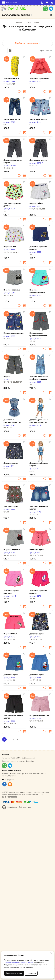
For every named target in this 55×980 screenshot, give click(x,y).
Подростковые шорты (13, 333)
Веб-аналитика (25, 807)
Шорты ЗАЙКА (36, 203)
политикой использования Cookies (19, 963)
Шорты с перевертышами (37, 291)
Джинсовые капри (12, 119)
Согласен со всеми (14, 973)
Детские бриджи (11, 79)
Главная (18, 23)
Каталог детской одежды (16, 15)
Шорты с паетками (12, 290)
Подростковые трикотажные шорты (39, 334)
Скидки (28, 23)
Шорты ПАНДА (10, 634)
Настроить (31, 973)
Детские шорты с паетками (11, 592)
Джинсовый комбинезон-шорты (12, 421)
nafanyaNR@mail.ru (26, 761)
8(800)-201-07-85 (17, 758)
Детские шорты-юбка (39, 79)
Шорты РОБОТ (10, 247)
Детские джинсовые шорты (13, 161)
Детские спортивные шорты (13, 717)
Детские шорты (11, 463)
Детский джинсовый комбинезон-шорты (39, 378)
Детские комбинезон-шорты (39, 464)
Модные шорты (37, 550)
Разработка (12, 807)
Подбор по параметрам (27, 43)
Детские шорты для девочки (12, 205)
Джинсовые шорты (38, 119)
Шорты (37, 23)
